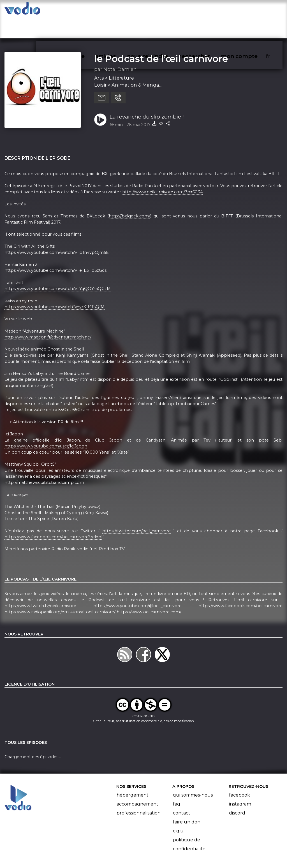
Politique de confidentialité (189, 822)
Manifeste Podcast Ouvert (159, 848)
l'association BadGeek (95, 856)
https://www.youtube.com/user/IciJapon (46, 424)
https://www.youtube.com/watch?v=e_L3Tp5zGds (55, 249)
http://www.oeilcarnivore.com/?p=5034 (162, 170)
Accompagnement (137, 782)
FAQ (177, 782)
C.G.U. (179, 809)
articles (118, 10)
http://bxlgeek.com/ (129, 194)
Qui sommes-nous (193, 773)
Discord (237, 791)
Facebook (239, 773)
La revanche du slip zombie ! (147, 95)
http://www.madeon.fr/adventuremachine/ (48, 315)
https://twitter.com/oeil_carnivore (136, 509)
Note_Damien (120, 47)
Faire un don (187, 800)
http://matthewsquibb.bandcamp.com (44, 461)
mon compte (248, 10)
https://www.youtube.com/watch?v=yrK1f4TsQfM (55, 285)
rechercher (205, 10)
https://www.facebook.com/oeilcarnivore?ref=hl (53, 515)
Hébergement (133, 773)
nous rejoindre (159, 10)
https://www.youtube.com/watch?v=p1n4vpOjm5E (57, 231)
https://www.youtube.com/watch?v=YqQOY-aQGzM (58, 267)
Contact (182, 791)
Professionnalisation (139, 791)
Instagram (240, 782)
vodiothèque (80, 10)
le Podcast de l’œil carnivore (161, 37)
